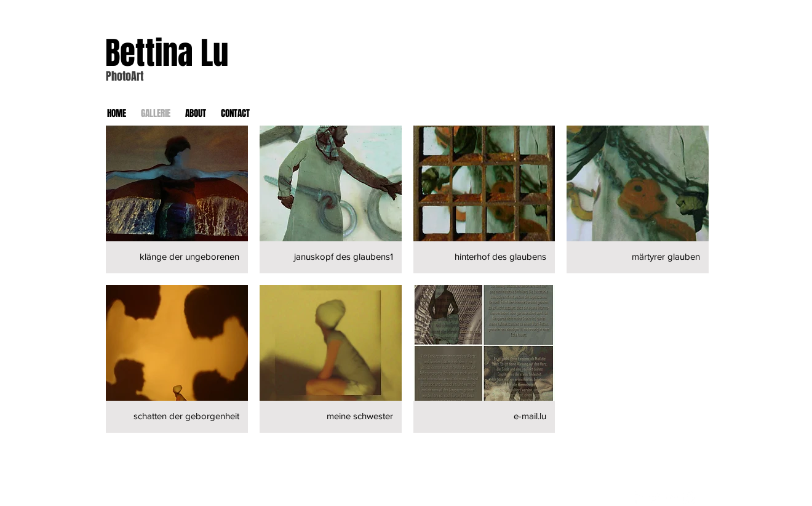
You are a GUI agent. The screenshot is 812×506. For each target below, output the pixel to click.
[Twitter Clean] (655, 498)
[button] (177, 199)
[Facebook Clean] (638, 498)
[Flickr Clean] (672, 498)
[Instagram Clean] (689, 498)
